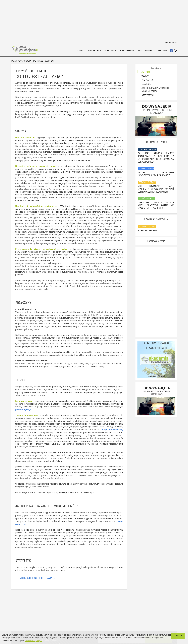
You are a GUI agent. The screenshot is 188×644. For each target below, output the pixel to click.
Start (81, 51)
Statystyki (147, 95)
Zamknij (178, 635)
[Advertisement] (94, 20)
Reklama (162, 51)
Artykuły (111, 51)
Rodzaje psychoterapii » (37, 578)
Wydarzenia (95, 51)
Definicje (38, 61)
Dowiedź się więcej (34, 640)
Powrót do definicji (32, 71)
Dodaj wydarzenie (171, 42)
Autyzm (49, 61)
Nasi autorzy (146, 51)
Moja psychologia (21, 61)
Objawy (145, 76)
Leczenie (146, 84)
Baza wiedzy (127, 51)
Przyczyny (147, 80)
